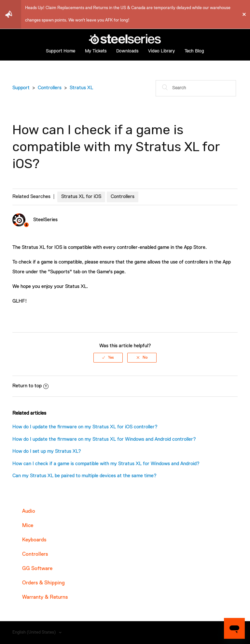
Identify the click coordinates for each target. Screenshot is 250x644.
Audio (29, 511)
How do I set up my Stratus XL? (47, 451)
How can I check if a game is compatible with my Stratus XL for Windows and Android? (106, 464)
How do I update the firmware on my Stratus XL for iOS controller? (85, 427)
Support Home (61, 51)
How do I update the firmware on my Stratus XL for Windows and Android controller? (104, 439)
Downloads (127, 51)
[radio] (108, 358)
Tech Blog (194, 51)
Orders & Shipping (43, 583)
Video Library (161, 51)
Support (21, 88)
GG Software (37, 569)
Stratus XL (81, 88)
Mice (28, 526)
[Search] (196, 88)
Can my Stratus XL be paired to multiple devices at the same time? (84, 476)
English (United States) (35, 632)
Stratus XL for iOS (81, 197)
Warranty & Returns (45, 597)
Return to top (30, 386)
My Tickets (96, 51)
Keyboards (34, 540)
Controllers (50, 88)
